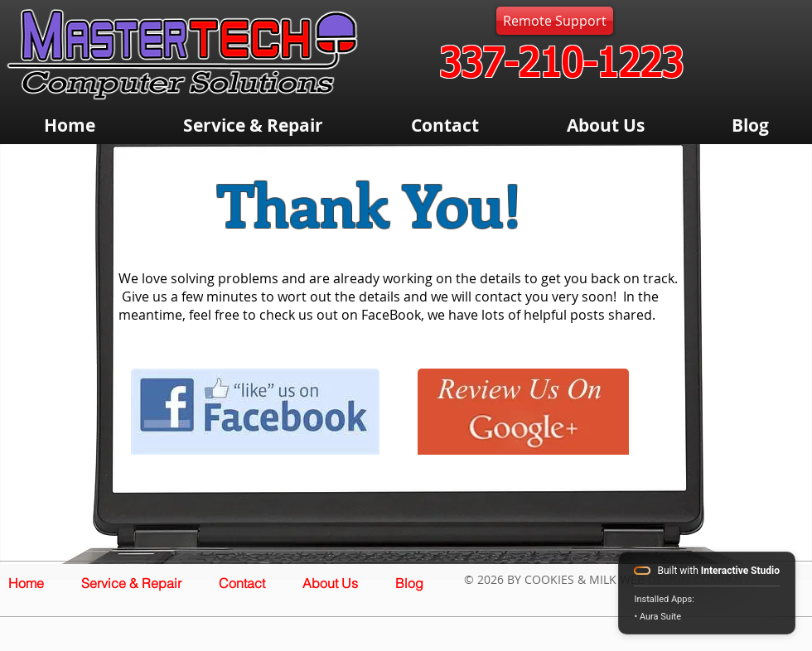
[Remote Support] (555, 21)
